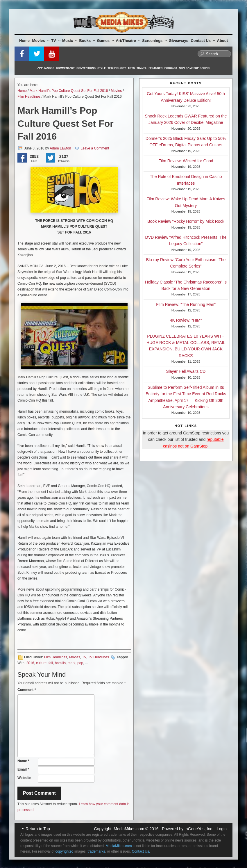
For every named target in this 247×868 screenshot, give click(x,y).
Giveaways (179, 41)
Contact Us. (141, 851)
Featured (155, 68)
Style (102, 68)
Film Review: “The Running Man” (186, 304)
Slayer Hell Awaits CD (186, 371)
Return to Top (38, 829)
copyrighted (65, 851)
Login (222, 829)
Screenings (154, 41)
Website (24, 778)
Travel (142, 68)
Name (23, 761)
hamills (60, 663)
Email (23, 769)
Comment (27, 690)
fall (51, 663)
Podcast (171, 68)
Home (24, 41)
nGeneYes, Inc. (199, 829)
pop (80, 663)
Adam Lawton (60, 148)
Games (105, 41)
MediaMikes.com (129, 829)
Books (87, 41)
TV (56, 41)
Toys (131, 68)
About (223, 41)
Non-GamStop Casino (194, 68)
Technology (117, 68)
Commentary (66, 68)
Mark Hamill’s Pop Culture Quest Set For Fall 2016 (69, 91)
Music (70, 41)
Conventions (86, 68)
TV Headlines (99, 657)
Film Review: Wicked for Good (186, 161)
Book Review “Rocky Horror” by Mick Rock (186, 221)
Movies (41, 41)
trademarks (96, 851)
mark (72, 663)
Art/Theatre (128, 41)
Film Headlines (29, 97)
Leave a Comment (95, 148)
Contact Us (203, 41)
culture (41, 663)
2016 (30, 663)
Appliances (46, 68)
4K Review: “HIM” (186, 320)
